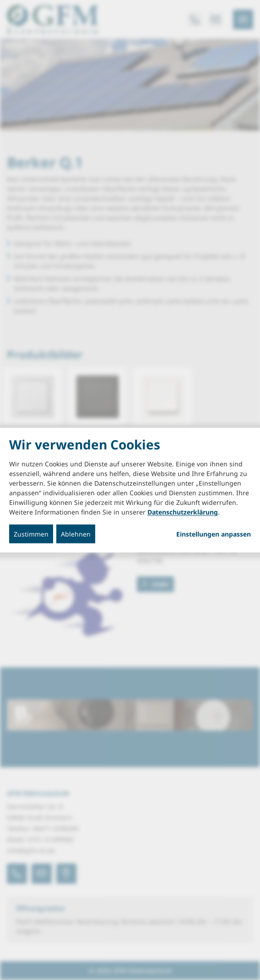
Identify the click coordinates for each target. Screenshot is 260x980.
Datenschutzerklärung (183, 512)
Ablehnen (76, 534)
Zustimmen (31, 534)
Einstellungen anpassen (214, 534)
